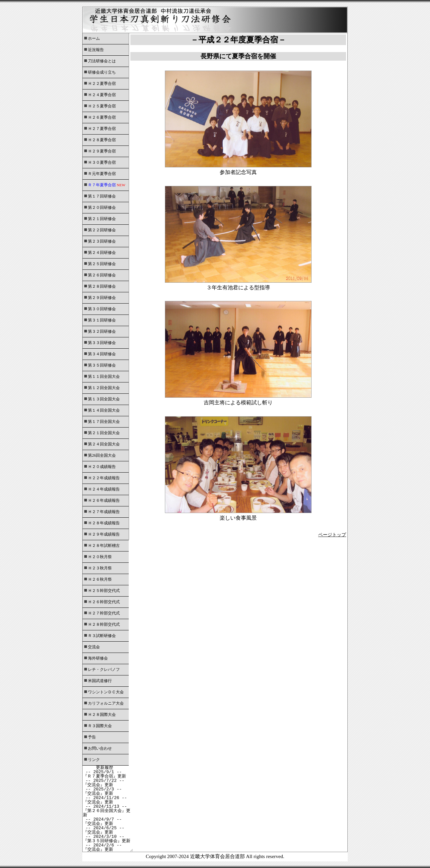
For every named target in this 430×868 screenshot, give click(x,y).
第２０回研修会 (102, 207)
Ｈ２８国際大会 (102, 715)
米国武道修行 (100, 681)
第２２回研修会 (102, 230)
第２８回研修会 (102, 286)
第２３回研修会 (102, 241)
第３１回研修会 (102, 320)
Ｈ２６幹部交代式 (104, 602)
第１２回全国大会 (104, 388)
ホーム (94, 38)
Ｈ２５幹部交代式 (104, 591)
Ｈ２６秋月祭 (100, 579)
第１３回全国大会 (104, 399)
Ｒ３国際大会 (100, 726)
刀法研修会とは (102, 61)
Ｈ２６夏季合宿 (102, 117)
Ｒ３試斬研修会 (102, 636)
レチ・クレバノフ (104, 669)
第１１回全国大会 (104, 376)
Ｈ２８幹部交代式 (104, 624)
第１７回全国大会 (104, 422)
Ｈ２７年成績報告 (104, 512)
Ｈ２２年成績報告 (104, 478)
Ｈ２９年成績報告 (104, 534)
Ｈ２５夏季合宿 (102, 106)
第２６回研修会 (102, 275)
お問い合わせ (100, 748)
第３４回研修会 (102, 354)
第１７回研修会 (102, 196)
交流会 (94, 647)
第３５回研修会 (102, 365)
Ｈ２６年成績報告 (104, 500)
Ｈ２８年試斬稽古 (104, 546)
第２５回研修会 (102, 264)
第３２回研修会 (102, 331)
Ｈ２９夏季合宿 (102, 151)
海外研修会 (98, 658)
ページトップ (332, 535)
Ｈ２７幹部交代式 (104, 613)
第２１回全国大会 (104, 433)
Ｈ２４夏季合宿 (102, 95)
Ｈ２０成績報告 (102, 467)
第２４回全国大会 (104, 444)
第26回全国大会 (102, 455)
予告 (92, 737)
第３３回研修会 (102, 343)
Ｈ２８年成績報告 (104, 523)
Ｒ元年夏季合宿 (102, 174)
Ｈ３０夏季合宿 (102, 162)
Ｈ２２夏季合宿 (102, 84)
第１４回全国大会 (104, 410)
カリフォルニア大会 (106, 703)
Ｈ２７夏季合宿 (102, 129)
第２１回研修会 (102, 219)
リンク (94, 760)
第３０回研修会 (102, 309)
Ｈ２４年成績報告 (104, 489)
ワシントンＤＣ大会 (106, 692)
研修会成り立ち (102, 72)
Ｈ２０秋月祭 (100, 557)
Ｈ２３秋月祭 (100, 568)
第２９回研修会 (102, 298)
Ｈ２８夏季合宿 (102, 140)
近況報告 (96, 50)
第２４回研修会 (102, 253)
